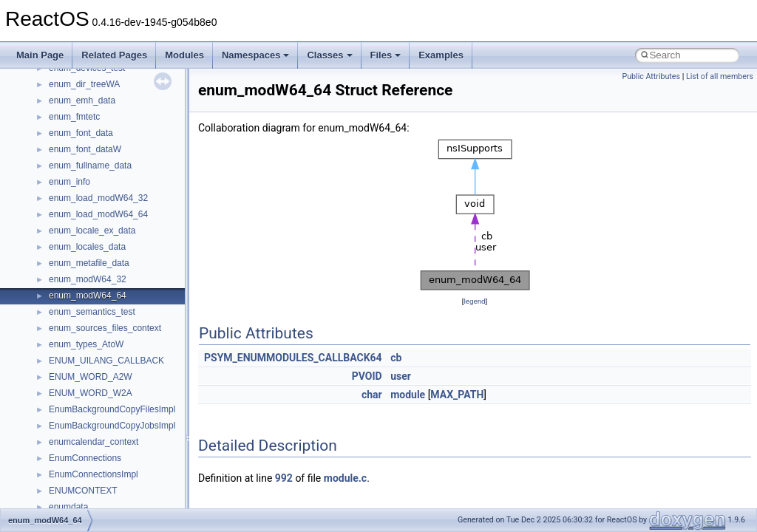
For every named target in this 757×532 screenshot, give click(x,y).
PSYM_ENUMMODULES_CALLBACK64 (293, 358)
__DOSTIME (74, 117)
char (372, 395)
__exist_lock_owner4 (90, 149)
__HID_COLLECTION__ (97, 377)
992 (284, 478)
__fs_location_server (90, 231)
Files (386, 55)
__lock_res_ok (77, 507)
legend (474, 301)
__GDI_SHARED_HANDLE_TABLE (119, 263)
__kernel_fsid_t (79, 442)
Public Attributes (651, 76)
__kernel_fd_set (80, 426)
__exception (73, 133)
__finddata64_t (78, 198)
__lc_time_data (79, 458)
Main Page (40, 55)
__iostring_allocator (87, 409)
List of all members (720, 76)
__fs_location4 (77, 214)
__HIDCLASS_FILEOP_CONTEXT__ (123, 393)
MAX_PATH (457, 395)
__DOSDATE (75, 100)
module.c (345, 478)
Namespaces (256, 55)
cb (396, 358)
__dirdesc (68, 84)
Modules (184, 55)
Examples (441, 55)
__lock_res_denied (86, 491)
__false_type (74, 166)
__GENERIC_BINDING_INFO (108, 279)
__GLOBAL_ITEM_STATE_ (103, 361)
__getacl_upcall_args (91, 296)
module (408, 395)
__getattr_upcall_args (91, 312)
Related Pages (114, 55)
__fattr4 (64, 182)
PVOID (367, 376)
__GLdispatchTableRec (95, 344)
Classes (329, 55)
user (401, 376)
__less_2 (67, 474)
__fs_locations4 (79, 247)
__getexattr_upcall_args (96, 328)
